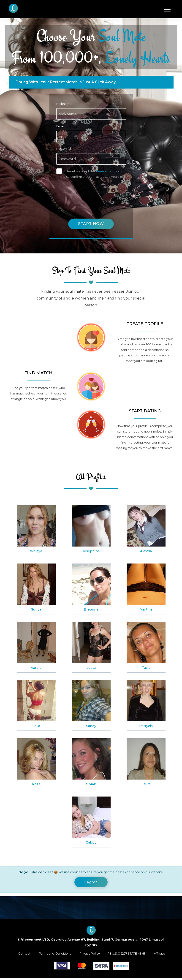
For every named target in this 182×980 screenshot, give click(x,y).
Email (60, 126)
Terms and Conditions (55, 956)
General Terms (106, 171)
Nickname (64, 104)
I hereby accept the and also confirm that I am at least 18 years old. (95, 174)
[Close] (91, 884)
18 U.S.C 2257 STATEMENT (127, 956)
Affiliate (159, 956)
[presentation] (91, 194)
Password (64, 149)
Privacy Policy (90, 956)
